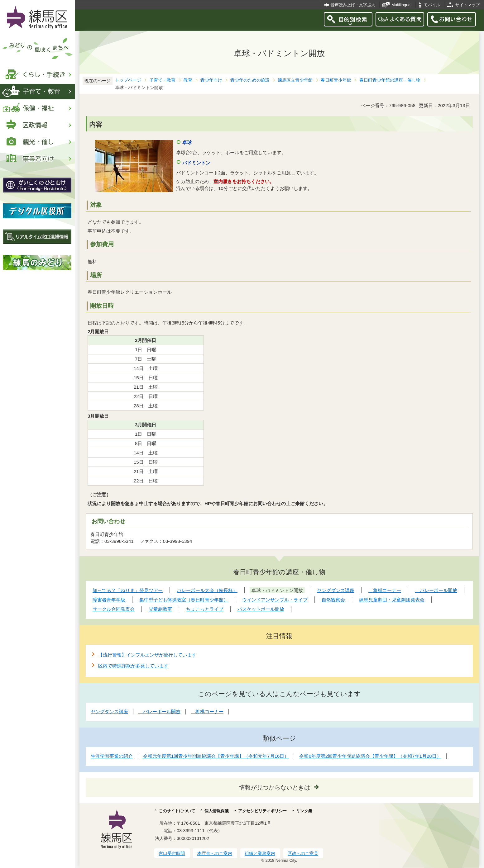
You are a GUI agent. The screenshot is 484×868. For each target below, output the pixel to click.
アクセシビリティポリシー (262, 811)
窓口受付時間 (172, 853)
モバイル (432, 5)
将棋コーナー (207, 711)
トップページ (128, 80)
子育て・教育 (162, 80)
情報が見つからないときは (275, 787)
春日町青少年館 (336, 80)
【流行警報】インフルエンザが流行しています (147, 655)
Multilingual (401, 5)
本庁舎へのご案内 (215, 853)
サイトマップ (467, 5)
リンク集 (304, 811)
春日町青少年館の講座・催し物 (390, 80)
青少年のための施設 (250, 80)
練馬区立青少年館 (295, 80)
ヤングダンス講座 (109, 711)
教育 (188, 80)
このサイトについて (177, 811)
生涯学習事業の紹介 (112, 756)
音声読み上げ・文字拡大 (353, 5)
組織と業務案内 (260, 853)
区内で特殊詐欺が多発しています (133, 666)
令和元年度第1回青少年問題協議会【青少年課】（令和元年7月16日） (216, 756)
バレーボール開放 (159, 711)
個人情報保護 (217, 811)
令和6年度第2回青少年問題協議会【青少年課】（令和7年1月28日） (370, 756)
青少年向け (211, 80)
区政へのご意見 (303, 853)
